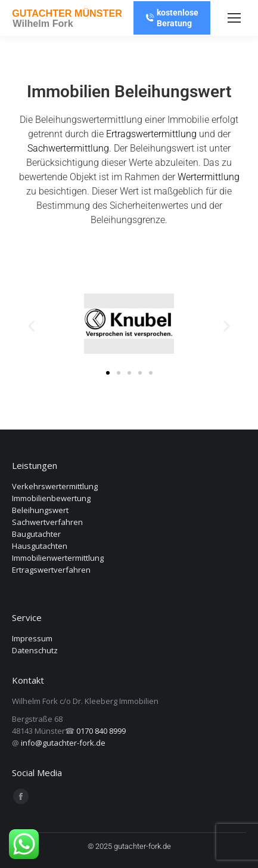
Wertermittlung (209, 177)
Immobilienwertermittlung (58, 558)
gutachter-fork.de (142, 846)
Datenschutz (35, 650)
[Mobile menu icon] (234, 18)
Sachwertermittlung (68, 148)
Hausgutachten (40, 546)
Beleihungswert (40, 510)
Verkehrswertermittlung (55, 486)
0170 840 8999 (101, 731)
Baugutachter (36, 534)
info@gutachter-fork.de (63, 743)
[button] (31, 326)
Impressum (32, 638)
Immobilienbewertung (51, 498)
